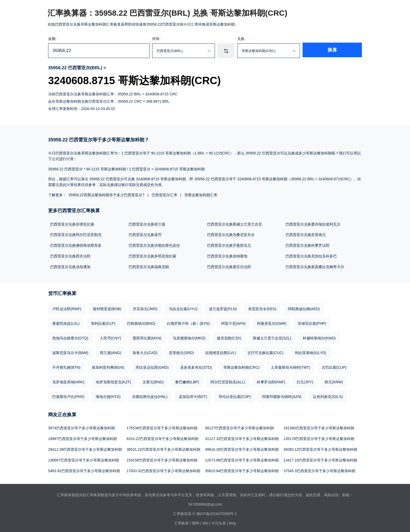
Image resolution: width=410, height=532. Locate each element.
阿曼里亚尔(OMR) (272, 322)
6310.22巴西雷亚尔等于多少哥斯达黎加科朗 (163, 437)
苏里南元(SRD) (181, 352)
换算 (345, 51)
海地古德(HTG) (108, 396)
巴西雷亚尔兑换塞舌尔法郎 (229, 266)
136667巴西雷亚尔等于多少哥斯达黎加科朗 (84, 458)
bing (232, 521)
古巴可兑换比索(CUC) (265, 352)
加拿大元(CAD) (145, 352)
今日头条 (219, 521)
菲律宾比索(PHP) (312, 322)
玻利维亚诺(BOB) (107, 308)
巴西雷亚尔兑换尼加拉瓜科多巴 (311, 256)
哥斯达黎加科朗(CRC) (241, 366)
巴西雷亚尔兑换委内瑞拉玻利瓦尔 (313, 224)
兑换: (260, 39)
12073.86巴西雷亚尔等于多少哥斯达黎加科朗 (242, 458)
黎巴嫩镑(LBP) (187, 381)
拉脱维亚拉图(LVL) (221, 352)
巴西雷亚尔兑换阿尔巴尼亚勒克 (76, 235)
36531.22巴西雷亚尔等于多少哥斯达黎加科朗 (163, 448)
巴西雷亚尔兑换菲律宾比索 (72, 224)
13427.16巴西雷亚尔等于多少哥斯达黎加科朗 (320, 458)
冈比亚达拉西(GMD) (152, 366)
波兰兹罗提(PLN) (223, 308)
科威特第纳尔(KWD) (319, 337)
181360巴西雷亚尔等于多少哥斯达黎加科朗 (319, 427)
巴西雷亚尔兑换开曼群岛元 (229, 245)
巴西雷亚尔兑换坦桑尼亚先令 (231, 235)
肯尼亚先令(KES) (262, 308)
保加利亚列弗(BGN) (108, 366)
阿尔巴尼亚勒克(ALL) (228, 381)
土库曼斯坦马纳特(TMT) (291, 366)
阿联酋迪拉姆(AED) (304, 308)
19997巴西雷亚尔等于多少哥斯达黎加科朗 (82, 437)
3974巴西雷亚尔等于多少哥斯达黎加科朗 (81, 427)
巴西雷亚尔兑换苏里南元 (306, 235)
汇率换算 (181, 521)
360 (205, 521)
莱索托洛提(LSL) (66, 322)
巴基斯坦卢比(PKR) (68, 396)
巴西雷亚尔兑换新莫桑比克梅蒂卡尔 (315, 266)
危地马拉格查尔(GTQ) (70, 337)
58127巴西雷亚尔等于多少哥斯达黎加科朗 (239, 427)
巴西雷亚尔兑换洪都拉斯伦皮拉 (154, 245)
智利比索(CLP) (103, 322)
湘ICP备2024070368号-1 (217, 512)
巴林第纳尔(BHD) (141, 322)
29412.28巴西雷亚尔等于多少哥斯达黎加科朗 (85, 448)
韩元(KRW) (334, 381)
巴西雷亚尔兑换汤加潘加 (70, 266)
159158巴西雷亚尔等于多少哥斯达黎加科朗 (162, 458)
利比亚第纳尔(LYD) (311, 352)
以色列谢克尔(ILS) (328, 396)
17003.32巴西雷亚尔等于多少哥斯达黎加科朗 (163, 469)
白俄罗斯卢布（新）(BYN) (188, 322)
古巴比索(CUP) (334, 366)
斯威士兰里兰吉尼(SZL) (272, 337)
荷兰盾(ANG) (111, 352)
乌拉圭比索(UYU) (183, 308)
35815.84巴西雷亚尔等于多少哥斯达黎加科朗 (242, 469)
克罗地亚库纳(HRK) (68, 381)
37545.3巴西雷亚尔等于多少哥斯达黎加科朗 (319, 469)
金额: (52, 39)
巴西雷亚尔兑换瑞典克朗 (149, 266)
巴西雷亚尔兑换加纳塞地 (227, 256)
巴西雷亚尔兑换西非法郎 (70, 256)
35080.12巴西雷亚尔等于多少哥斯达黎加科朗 (320, 448)
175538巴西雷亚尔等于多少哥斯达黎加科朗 (162, 427)
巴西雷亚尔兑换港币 (145, 235)
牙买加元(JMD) (145, 308)
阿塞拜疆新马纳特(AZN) (282, 396)
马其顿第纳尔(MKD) (189, 337)
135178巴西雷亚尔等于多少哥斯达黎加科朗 (319, 437)
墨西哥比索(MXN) (147, 337)
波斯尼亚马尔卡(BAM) (70, 352)
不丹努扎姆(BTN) (66, 366)
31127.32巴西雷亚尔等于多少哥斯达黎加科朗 (242, 437)
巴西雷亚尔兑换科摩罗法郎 (307, 245)
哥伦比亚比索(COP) (235, 396)
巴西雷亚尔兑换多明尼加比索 (152, 256)
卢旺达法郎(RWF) (67, 308)
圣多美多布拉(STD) (196, 366)
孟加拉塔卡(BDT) (193, 396)
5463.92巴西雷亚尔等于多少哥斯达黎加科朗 (84, 469)
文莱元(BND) (153, 381)
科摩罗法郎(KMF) (271, 381)
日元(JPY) (305, 381)
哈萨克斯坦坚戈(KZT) (113, 381)
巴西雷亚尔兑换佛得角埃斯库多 (76, 245)
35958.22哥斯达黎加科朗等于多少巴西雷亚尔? (106, 195)
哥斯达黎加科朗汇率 (201, 195)
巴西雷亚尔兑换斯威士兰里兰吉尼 (235, 224)
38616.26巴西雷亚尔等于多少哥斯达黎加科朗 (242, 448)
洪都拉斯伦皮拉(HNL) (150, 396)
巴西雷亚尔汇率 (164, 195)
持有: (167, 39)
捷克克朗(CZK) (229, 337)
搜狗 (196, 521)
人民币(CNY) (110, 337)
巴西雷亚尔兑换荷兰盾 (147, 224)
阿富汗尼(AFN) (233, 322)
